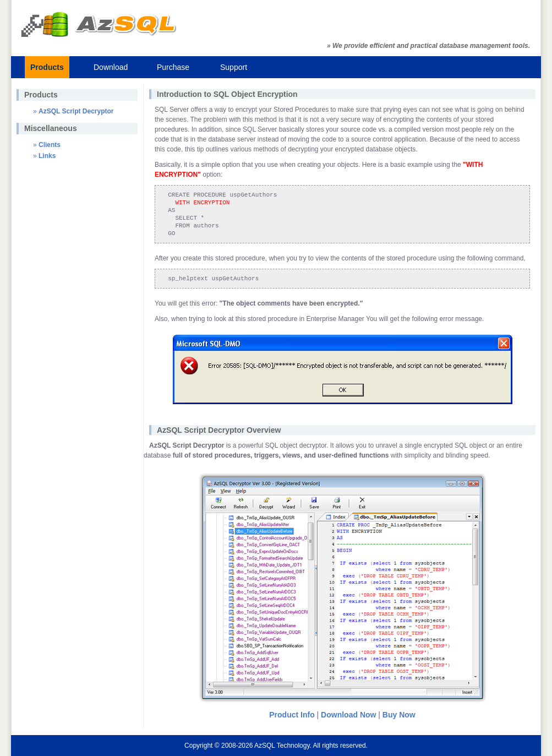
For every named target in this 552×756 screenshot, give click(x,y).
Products (47, 67)
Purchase (173, 67)
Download (111, 67)
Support (234, 67)
